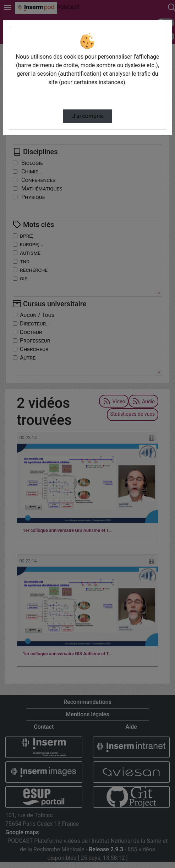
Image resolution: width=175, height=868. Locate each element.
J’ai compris (87, 116)
